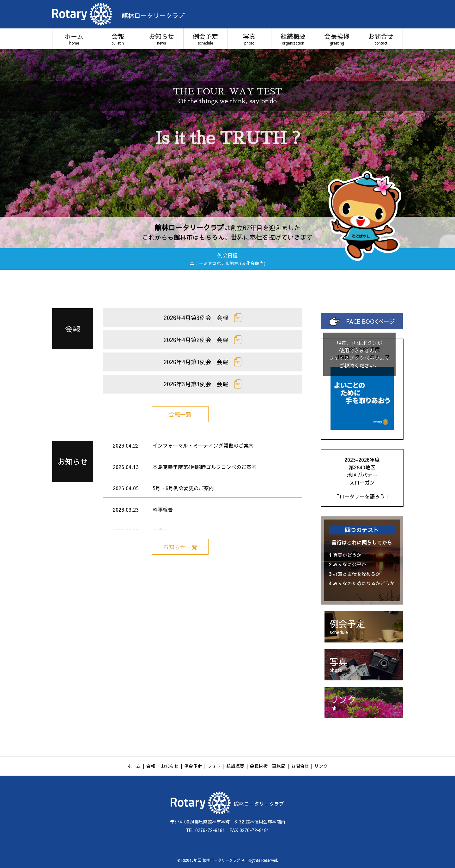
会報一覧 (180, 414)
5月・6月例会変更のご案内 (183, 488)
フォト (214, 766)
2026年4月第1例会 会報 (203, 362)
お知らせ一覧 (180, 547)
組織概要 (293, 39)
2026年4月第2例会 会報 (203, 340)
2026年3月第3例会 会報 (203, 384)
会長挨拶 (337, 39)
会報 (118, 39)
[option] (227, 149)
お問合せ (381, 39)
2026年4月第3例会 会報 (203, 318)
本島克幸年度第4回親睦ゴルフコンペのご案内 (205, 467)
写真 (249, 39)
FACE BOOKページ (362, 321)
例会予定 (205, 39)
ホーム (74, 39)
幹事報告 (163, 509)
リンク (321, 766)
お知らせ (162, 39)
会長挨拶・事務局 (268, 766)
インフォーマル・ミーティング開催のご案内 (203, 445)
